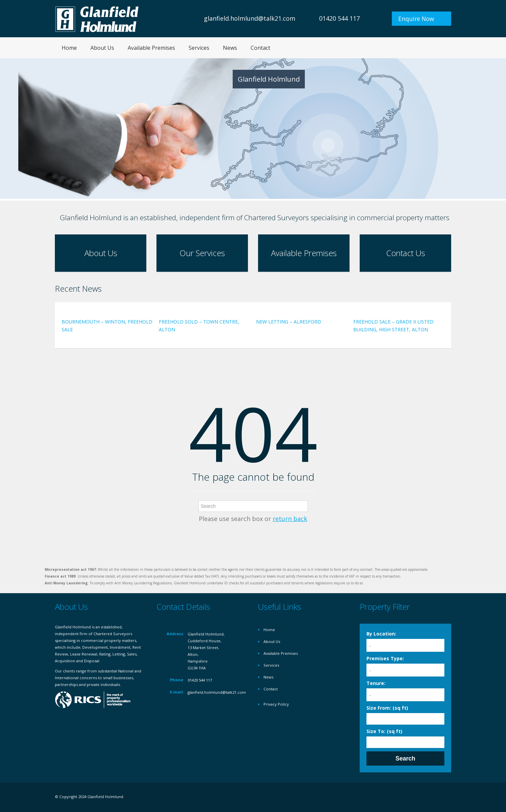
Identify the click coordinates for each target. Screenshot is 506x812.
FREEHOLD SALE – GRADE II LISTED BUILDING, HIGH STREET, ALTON (393, 326)
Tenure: (376, 683)
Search (405, 758)
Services (199, 48)
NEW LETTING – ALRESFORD (289, 322)
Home (69, 48)
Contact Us (406, 253)
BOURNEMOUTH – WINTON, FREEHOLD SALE (107, 326)
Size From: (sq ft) (387, 708)
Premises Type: (385, 658)
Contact (260, 48)
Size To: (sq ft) (384, 731)
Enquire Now (416, 19)
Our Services (202, 253)
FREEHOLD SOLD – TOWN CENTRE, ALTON (199, 326)
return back (290, 519)
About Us (102, 48)
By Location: (381, 634)
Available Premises (151, 48)
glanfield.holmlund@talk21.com (250, 18)
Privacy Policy (276, 704)
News (230, 48)
